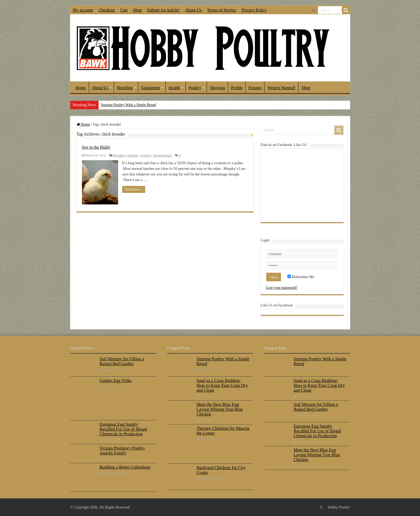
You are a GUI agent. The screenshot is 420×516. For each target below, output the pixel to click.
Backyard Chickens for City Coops (221, 470)
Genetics (146, 155)
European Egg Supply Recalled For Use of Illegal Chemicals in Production (123, 429)
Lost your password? (282, 288)
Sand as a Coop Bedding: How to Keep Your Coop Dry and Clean (222, 385)
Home (81, 88)
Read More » (134, 189)
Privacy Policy (254, 10)
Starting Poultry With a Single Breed (128, 105)
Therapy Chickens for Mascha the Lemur (223, 431)
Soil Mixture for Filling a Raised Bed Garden (122, 361)
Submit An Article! (163, 10)
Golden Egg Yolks (116, 381)
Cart (124, 10)
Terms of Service (222, 10)
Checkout (106, 10)
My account (83, 10)
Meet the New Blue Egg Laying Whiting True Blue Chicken (220, 409)
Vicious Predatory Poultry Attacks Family (122, 450)
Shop (137, 10)
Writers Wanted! (281, 88)
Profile (237, 88)
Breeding (125, 88)
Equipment (151, 88)
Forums (255, 88)
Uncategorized (162, 155)
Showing (217, 88)
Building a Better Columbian (125, 467)
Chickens (132, 155)
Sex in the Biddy (96, 147)
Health (174, 88)
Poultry (195, 88)
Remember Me (301, 277)
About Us (193, 10)
